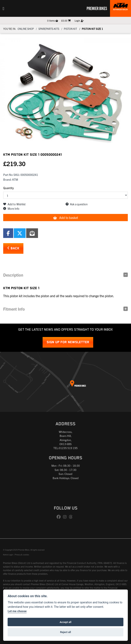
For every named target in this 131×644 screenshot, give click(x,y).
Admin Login (8, 555)
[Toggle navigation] (3, 8)
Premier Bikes (97, 8)
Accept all (65, 622)
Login (79, 21)
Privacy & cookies (22, 555)
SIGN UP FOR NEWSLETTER (68, 342)
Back (13, 248)
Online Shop (26, 29)
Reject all (65, 632)
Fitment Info (14, 309)
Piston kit (70, 29)
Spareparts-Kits (49, 29)
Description (13, 275)
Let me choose (17, 611)
